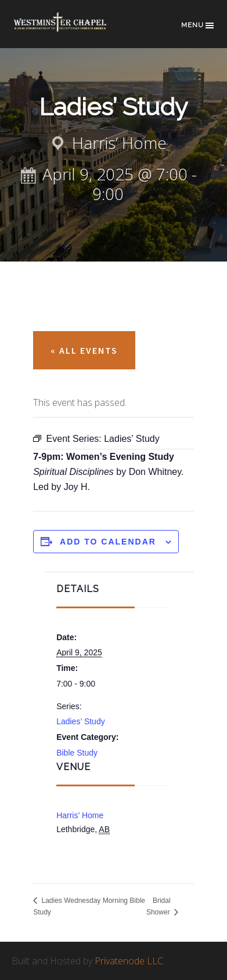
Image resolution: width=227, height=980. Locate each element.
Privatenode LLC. (130, 961)
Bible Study (77, 753)
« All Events (84, 350)
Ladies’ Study (81, 721)
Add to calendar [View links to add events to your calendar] (108, 542)
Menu (198, 26)
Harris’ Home (80, 815)
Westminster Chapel (70, 30)
